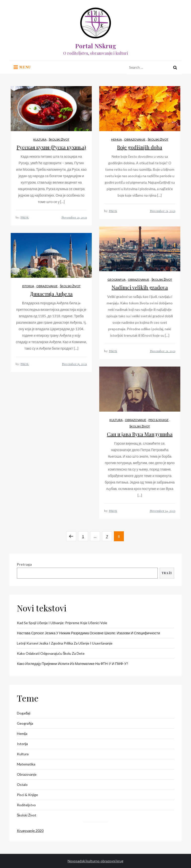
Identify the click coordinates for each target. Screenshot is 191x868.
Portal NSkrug (96, 46)
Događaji (24, 713)
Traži (167, 573)
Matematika (26, 764)
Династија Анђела (51, 294)
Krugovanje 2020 (30, 831)
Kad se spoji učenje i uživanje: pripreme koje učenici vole (62, 623)
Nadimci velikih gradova (140, 287)
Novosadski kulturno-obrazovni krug (95, 861)
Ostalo (22, 785)
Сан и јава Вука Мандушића (140, 434)
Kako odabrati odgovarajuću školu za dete (51, 653)
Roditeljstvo (26, 805)
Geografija (117, 280)
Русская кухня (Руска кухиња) (51, 147)
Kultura (40, 139)
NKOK (24, 217)
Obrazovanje (135, 139)
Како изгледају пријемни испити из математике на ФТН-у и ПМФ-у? (72, 664)
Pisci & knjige (159, 420)
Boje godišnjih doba (140, 147)
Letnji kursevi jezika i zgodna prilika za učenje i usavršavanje (65, 643)
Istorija (28, 286)
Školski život (59, 139)
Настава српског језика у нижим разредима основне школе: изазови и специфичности (88, 633)
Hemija (117, 139)
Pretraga (24, 564)
